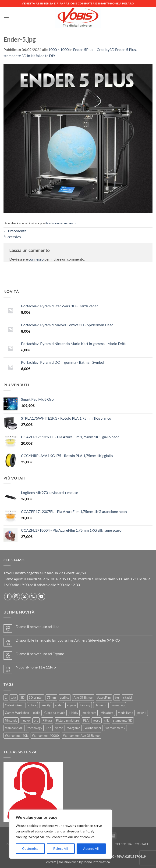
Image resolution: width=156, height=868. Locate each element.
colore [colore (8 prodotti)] (32, 705)
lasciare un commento (61, 223)
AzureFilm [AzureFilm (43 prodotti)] (104, 697)
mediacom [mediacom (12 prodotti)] (89, 713)
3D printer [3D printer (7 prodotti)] (36, 697)
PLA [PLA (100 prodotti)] (86, 720)
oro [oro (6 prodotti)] (36, 720)
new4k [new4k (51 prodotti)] (142, 713)
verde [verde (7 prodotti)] (59, 728)
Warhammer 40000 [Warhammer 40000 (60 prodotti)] (45, 736)
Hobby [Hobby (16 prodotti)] (74, 713)
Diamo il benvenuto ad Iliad (38, 626)
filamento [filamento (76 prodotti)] (101, 705)
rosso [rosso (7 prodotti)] (97, 720)
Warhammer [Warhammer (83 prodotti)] (93, 728)
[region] (61, 834)
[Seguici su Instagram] (16, 597)
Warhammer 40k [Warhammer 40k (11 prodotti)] (16, 736)
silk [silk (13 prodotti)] (107, 720)
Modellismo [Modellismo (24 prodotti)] (125, 713)
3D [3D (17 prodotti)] (22, 697)
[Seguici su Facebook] (8, 597)
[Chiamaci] (33, 597)
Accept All (91, 848)
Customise (30, 848)
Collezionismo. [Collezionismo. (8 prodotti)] (14, 705)
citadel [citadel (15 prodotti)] (128, 697)
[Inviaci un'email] (25, 597)
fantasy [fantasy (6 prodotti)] (85, 705)
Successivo (14, 237)
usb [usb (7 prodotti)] (49, 728)
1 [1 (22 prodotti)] (6, 697)
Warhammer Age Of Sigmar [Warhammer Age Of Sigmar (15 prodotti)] (82, 736)
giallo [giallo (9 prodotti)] (37, 713)
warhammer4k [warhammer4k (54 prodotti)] (115, 728)
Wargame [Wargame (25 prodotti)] (74, 728)
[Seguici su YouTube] (41, 597)
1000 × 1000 (58, 49)
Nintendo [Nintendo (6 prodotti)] (11, 720)
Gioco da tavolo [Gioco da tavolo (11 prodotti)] (55, 713)
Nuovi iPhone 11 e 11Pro (36, 667)
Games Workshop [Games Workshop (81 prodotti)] (17, 713)
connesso (36, 259)
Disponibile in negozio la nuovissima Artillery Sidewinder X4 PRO (68, 640)
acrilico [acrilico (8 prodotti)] (65, 697)
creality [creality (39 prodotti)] (46, 705)
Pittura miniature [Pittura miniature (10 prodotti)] (67, 720)
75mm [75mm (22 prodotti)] (51, 697)
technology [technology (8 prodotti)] (35, 728)
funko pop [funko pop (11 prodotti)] (118, 705)
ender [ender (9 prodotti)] (59, 705)
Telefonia (124, 844)
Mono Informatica (97, 862)
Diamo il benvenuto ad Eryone (40, 654)
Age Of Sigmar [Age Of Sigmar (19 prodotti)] (83, 697)
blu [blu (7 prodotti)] (117, 697)
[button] (6, 17)
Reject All (61, 848)
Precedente (15, 231)
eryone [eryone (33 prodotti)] (71, 705)
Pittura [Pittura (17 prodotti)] (47, 720)
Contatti (142, 844)
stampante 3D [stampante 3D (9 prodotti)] (123, 720)
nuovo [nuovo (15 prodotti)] (26, 720)
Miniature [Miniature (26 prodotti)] (107, 713)
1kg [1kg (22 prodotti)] (14, 697)
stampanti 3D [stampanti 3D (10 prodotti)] (14, 728)
